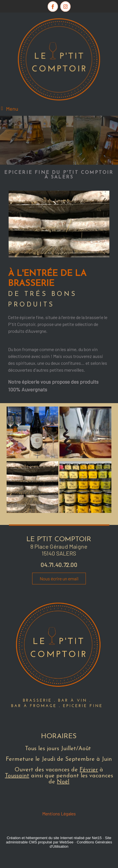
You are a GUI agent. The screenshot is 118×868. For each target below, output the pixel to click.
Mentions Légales (59, 814)
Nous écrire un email (59, 579)
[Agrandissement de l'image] (33, 456)
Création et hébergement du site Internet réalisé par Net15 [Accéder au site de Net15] (54, 838)
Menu (12, 109)
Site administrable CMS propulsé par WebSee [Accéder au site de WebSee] (59, 840)
